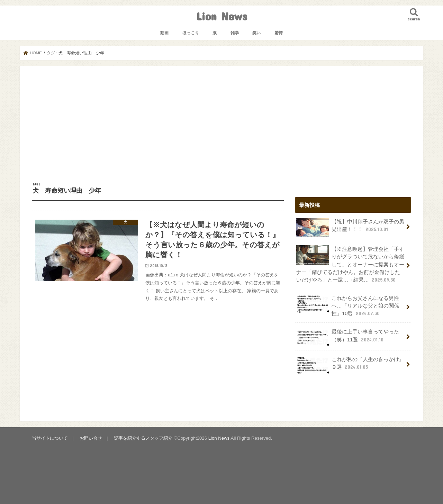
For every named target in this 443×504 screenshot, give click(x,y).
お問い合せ (91, 438)
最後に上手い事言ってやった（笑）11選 (348, 338)
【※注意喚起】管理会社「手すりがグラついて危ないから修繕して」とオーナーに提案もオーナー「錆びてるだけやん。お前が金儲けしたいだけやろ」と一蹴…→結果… (350, 264)
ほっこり (191, 33)
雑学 (235, 33)
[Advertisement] (221, 130)
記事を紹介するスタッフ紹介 (143, 438)
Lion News (222, 16)
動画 (164, 33)
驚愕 (279, 33)
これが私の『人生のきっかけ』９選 (350, 365)
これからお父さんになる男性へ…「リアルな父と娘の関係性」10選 (348, 306)
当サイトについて (50, 438)
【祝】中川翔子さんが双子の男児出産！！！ (350, 228)
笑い (256, 33)
